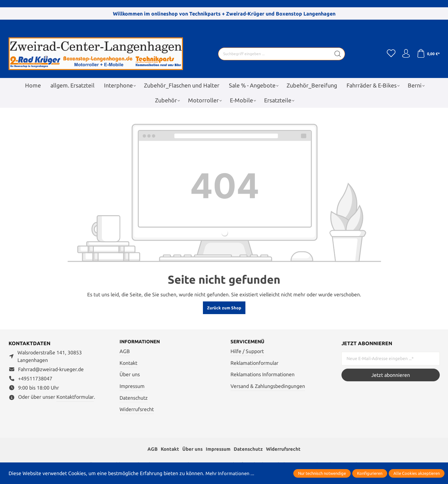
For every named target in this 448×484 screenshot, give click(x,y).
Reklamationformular (254, 363)
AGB (125, 352)
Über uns (130, 375)
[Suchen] (337, 54)
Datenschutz (134, 398)
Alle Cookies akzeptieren (417, 473)
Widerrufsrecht (137, 410)
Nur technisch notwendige (322, 473)
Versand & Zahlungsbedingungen (268, 386)
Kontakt (128, 363)
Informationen (141, 342)
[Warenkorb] (428, 54)
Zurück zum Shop (224, 308)
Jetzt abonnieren (391, 375)
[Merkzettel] (389, 54)
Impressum (132, 386)
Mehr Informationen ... (231, 473)
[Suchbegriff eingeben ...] (273, 54)
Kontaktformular (75, 397)
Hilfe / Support (247, 352)
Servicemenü (249, 342)
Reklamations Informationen (263, 375)
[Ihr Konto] (405, 54)
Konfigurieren (370, 473)
